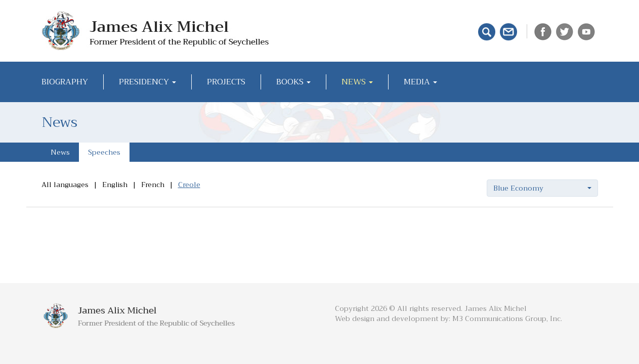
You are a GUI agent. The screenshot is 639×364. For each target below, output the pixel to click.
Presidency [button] (147, 82)
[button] (542, 188)
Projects (226, 82)
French (153, 185)
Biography (65, 82)
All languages (65, 185)
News (60, 152)
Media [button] (420, 82)
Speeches (104, 152)
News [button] (357, 82)
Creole (189, 185)
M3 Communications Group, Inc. (507, 318)
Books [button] (293, 82)
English (115, 185)
